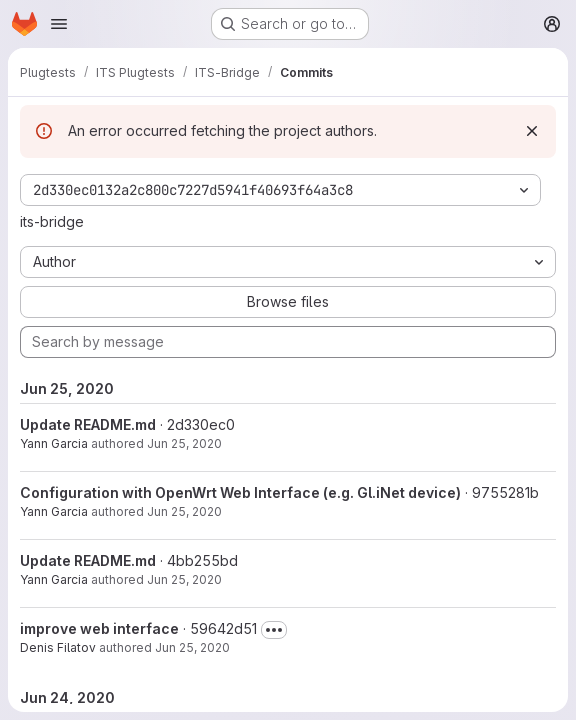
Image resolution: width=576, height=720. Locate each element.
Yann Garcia (54, 443)
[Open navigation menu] (59, 24)
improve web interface (99, 628)
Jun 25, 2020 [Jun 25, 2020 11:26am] (192, 647)
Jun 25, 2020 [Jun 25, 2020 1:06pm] (184, 443)
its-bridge (52, 221)
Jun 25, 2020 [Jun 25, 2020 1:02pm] (184, 579)
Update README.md (88, 424)
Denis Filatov (58, 647)
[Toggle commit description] (274, 630)
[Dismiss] (532, 131)
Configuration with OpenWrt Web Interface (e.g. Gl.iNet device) (240, 492)
